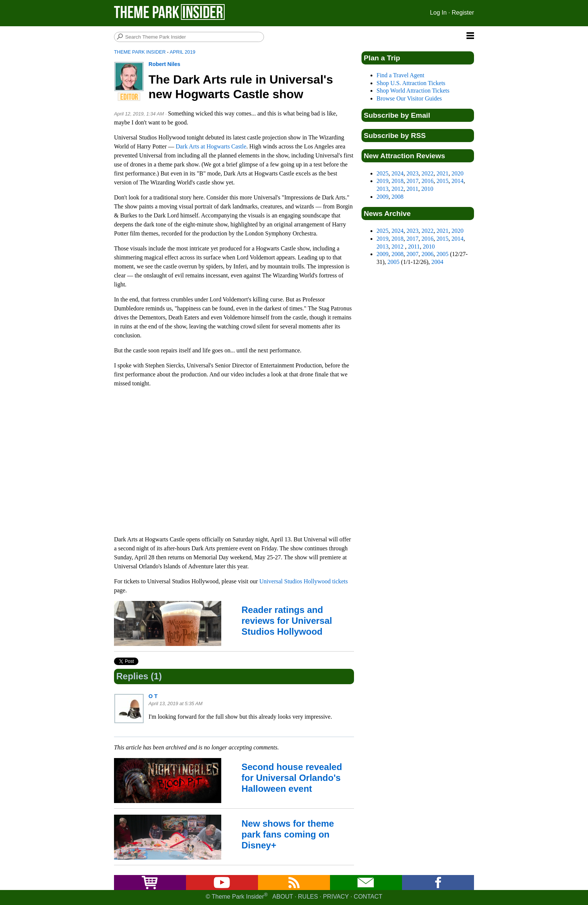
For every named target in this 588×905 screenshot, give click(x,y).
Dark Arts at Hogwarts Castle (211, 146)
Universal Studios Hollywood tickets (304, 581)
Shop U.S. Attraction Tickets (411, 83)
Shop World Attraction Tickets (413, 91)
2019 (382, 181)
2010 (427, 189)
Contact (368, 897)
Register (463, 13)
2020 (457, 173)
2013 (382, 189)
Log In (438, 13)
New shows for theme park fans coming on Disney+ (288, 834)
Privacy (336, 897)
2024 (397, 173)
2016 (427, 181)
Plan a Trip (382, 58)
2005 (442, 254)
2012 (397, 189)
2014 (457, 181)
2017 (412, 181)
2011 (412, 189)
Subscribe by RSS (395, 136)
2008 (397, 197)
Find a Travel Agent (400, 75)
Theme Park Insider (140, 52)
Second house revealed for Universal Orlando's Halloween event (292, 778)
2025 (382, 173)
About (283, 897)
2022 (427, 173)
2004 (437, 262)
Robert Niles (164, 64)
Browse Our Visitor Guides (409, 98)
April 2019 (182, 52)
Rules (308, 897)
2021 (442, 173)
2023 (412, 173)
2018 (397, 181)
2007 (412, 254)
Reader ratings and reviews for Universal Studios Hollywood (287, 621)
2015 (442, 181)
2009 (382, 197)
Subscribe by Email (397, 115)
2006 (427, 254)
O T (153, 696)
